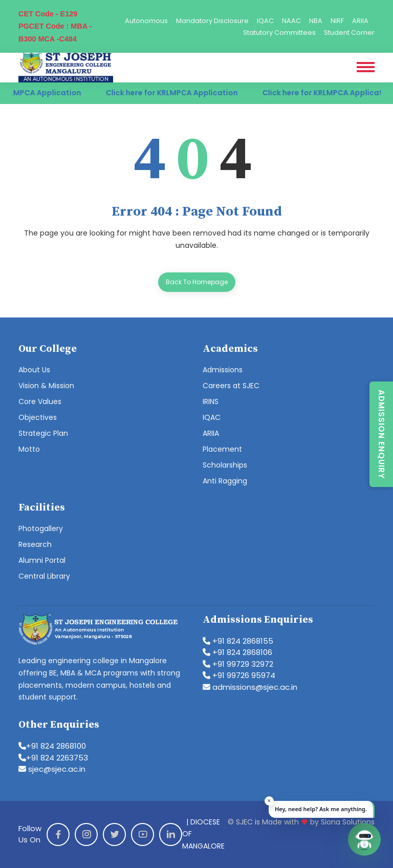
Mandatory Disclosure (212, 21)
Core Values (40, 401)
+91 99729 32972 (238, 664)
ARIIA (360, 21)
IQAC (265, 21)
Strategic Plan (43, 433)
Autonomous (146, 21)
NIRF (337, 21)
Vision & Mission (46, 386)
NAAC (291, 21)
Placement (222, 449)
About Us (34, 370)
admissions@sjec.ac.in (250, 687)
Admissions (223, 370)
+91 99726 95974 (239, 675)
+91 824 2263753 (53, 758)
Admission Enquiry (381, 434)
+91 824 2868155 (238, 641)
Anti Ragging (225, 481)
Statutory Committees (279, 33)
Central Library (44, 576)
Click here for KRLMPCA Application (178, 93)
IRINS (211, 401)
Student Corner (349, 33)
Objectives (38, 417)
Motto (29, 449)
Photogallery (41, 528)
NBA (316, 21)
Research (35, 544)
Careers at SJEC (231, 386)
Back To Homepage (197, 282)
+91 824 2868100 (52, 746)
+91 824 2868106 (237, 652)
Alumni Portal (42, 560)
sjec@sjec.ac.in (52, 769)
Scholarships (225, 465)
